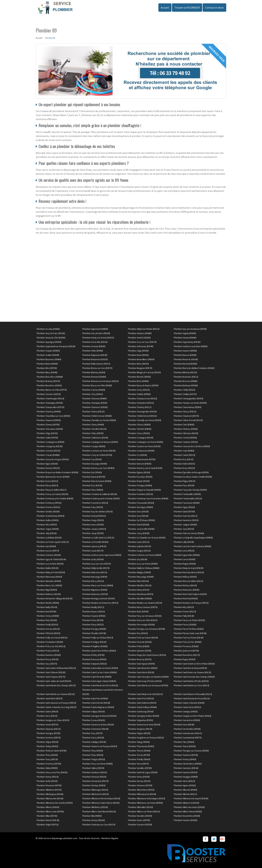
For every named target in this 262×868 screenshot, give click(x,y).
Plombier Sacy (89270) (47, 664)
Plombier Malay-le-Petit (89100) (51, 572)
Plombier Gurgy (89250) (93, 520)
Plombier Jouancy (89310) (94, 529)
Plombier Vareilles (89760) (140, 768)
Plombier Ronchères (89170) (187, 655)
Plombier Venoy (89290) (139, 777)
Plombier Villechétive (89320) (141, 790)
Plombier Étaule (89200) (139, 481)
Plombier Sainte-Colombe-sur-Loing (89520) (56, 707)
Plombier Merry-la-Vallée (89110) (188, 581)
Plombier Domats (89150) (48, 468)
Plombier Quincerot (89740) (186, 651)
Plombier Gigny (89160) (184, 507)
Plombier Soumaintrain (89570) (188, 738)
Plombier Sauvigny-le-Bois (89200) (144, 716)
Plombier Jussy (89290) (139, 533)
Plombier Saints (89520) (47, 711)
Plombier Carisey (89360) (94, 390)
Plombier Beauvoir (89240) (186, 359)
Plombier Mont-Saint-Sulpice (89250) (190, 594)
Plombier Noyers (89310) (94, 611)
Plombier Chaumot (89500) (49, 420)
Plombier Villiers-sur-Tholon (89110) (144, 811)
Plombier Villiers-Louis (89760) (50, 811)
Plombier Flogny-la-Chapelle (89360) (144, 490)
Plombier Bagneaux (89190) (95, 355)
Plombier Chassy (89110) (185, 412)
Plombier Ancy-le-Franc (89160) (51, 333)
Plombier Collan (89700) (47, 438)
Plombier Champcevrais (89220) (143, 398)
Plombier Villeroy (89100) (48, 807)
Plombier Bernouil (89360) (185, 364)
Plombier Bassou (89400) (185, 355)
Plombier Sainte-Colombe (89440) (189, 703)
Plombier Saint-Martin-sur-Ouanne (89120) (56, 694)
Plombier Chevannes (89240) (50, 429)
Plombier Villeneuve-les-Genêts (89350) (55, 803)
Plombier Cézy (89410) (93, 394)
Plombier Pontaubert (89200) (50, 642)
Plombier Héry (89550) (47, 525)
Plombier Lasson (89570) (48, 551)
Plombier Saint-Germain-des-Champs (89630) (194, 677)
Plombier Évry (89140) (92, 485)
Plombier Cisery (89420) (139, 433)
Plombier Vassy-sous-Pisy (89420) (52, 772)
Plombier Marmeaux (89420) (49, 577)
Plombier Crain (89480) (184, 451)
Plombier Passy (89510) (93, 625)
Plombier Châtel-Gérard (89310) (142, 416)
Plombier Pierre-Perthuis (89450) (189, 629)
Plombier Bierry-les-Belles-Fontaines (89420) (194, 368)
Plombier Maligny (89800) (139, 572)
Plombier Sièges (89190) (139, 733)
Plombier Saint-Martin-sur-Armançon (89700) (148, 685)
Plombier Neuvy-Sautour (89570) (143, 607)
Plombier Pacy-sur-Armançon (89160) (145, 616)
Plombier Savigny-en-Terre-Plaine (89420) (192, 716)
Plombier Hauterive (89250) (186, 520)
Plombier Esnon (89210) (47, 481)
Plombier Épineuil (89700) (94, 477)
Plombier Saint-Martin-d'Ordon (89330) (191, 681)
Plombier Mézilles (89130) (140, 585)
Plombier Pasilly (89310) (47, 625)
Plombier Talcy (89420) (184, 742)
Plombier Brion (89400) (138, 381)
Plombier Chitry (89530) (93, 433)
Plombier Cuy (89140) (92, 459)
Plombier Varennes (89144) (186, 768)
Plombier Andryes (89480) (140, 333)
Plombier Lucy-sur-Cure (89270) (97, 564)
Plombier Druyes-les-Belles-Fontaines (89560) (57, 472)
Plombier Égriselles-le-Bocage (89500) (191, 472)
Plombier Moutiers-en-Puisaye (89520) (191, 603)
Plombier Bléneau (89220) (185, 372)
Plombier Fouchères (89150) (95, 503)
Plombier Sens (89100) (184, 725)
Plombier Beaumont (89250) (95, 359)
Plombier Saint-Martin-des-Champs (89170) (56, 685)
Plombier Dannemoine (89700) (142, 459)
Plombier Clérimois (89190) (186, 433)
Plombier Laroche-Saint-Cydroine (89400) (192, 546)
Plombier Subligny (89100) (94, 742)
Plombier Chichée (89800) (140, 429)
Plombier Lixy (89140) (138, 559)
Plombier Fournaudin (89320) (141, 503)
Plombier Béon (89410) (138, 364)
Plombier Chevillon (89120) (94, 429)
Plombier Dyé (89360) (92, 472)
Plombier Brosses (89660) (186, 381)
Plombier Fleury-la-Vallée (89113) (51, 490)
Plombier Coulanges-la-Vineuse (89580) (100, 442)
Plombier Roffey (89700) (93, 655)
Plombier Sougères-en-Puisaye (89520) (146, 738)
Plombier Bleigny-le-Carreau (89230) (144, 372)
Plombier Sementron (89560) (187, 720)
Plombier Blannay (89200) (94, 372)
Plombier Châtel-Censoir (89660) (97, 416)
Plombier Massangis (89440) (141, 577)
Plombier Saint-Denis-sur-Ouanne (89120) (192, 672)
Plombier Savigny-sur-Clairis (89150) (53, 720)
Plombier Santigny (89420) (186, 711)
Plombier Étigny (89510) (185, 481)
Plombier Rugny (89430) (185, 659)
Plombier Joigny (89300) (48, 529)
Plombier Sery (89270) (92, 733)
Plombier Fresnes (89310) (48, 507)
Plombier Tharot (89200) (185, 746)
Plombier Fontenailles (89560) (187, 494)
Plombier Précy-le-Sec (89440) (188, 642)
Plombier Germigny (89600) (140, 507)
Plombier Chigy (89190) (47, 433)
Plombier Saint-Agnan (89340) (141, 664)
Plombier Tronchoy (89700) (49, 764)
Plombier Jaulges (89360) (185, 525)
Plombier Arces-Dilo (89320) (95, 342)
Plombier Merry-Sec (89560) (49, 585)
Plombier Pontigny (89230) (94, 642)
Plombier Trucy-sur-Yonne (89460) (97, 764)
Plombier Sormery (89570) (49, 738)
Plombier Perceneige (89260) (141, 625)
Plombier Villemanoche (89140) (142, 794)
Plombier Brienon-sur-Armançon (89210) (101, 381)
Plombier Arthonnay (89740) (141, 346)
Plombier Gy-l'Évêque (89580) (141, 520)
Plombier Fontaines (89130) (140, 494)
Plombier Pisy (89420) (138, 633)
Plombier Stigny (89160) (47, 742)
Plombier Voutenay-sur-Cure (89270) (99, 825)
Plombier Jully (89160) (47, 533)
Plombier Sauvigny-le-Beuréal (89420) (99, 716)
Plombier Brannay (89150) (48, 381)
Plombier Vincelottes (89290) (187, 816)
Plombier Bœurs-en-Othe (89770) (52, 390)
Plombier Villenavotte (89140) (50, 798)
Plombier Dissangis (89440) (95, 464)
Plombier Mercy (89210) (93, 581)
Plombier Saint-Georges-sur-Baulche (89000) (148, 677)
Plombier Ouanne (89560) (94, 616)
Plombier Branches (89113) (186, 377)
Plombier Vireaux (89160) (94, 820)
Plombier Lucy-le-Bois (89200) (50, 564)
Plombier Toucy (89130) (47, 759)
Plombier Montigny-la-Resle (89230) (99, 598)
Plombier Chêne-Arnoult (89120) (188, 420)
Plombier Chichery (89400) (186, 429)
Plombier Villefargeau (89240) (50, 794)
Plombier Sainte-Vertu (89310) (187, 707)
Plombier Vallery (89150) (93, 768)
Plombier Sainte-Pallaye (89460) (142, 707)
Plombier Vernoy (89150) (139, 781)
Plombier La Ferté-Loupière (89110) (53, 542)
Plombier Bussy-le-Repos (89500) (143, 385)
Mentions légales (110, 838)
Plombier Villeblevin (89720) (49, 790)
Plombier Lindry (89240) (93, 559)
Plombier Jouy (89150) (184, 529)
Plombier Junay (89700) (93, 533)
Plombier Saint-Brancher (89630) (143, 668)
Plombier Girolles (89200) (48, 512)
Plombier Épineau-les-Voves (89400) (53, 477)
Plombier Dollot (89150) (184, 464)
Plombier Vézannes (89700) (49, 785)
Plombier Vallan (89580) (47, 768)
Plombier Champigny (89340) (50, 403)
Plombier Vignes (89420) (185, 785)
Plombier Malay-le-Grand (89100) (189, 568)
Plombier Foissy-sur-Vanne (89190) (52, 494)
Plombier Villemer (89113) (185, 794)
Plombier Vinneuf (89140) (48, 820)
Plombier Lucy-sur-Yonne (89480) (143, 564)
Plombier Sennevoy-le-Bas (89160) (98, 725)
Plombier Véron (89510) (184, 781)
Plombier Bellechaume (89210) (96, 364)
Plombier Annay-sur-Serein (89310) (98, 338)
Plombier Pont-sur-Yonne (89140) (189, 638)
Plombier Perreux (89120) (48, 629)
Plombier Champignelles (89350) (188, 398)
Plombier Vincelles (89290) (140, 816)
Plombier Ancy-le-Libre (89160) (96, 333)
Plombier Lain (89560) (46, 546)
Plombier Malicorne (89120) (95, 572)
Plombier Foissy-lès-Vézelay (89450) (190, 490)
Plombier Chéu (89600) (184, 425)
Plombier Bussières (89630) (49, 385)
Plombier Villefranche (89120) (96, 794)
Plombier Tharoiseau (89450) (141, 746)
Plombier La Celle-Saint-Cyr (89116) (98, 538)
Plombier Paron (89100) (93, 620)
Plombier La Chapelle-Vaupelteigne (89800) (193, 538)
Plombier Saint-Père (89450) (95, 698)
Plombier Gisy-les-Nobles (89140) (97, 512)
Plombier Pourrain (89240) (140, 642)
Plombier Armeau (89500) (94, 346)
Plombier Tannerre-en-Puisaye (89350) (100, 746)
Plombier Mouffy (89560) (48, 603)
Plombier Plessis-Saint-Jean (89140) (190, 633)
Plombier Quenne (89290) (140, 651)
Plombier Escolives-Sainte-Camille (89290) (193, 477)
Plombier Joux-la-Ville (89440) (141, 529)
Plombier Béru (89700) (47, 368)
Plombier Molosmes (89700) (95, 594)
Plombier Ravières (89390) (49, 655)
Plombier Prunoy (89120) (48, 651)
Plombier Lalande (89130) (139, 546)
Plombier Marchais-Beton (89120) (189, 572)
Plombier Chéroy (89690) (139, 425)
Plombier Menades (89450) (49, 581)
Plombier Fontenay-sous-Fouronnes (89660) (148, 498)
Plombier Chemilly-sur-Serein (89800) (99, 420)
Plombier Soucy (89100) (93, 738)
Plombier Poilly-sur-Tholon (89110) (98, 638)
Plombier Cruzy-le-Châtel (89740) (97, 455)
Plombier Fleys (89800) (93, 490)
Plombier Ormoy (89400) (48, 616)
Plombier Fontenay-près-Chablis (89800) (55, 498)
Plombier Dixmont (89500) (140, 464)
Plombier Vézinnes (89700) (140, 785)
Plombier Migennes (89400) (95, 590)
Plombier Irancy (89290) (93, 525)
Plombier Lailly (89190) (184, 542)
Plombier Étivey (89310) (47, 485)
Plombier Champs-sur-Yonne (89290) (190, 403)
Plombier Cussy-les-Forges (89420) (53, 459)
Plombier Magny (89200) (185, 564)
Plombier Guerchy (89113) (186, 516)
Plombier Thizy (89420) (93, 751)
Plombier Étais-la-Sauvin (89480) (97, 481)
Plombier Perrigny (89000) (94, 629)
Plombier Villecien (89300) (185, 790)
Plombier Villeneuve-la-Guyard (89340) (191, 798)
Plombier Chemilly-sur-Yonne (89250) (145, 420)
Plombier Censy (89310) (139, 390)
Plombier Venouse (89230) (94, 777)
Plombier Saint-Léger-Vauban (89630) (99, 681)
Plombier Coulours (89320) (186, 442)
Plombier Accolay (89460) (48, 329)
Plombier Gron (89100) (138, 516)
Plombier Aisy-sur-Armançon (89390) (190, 329)
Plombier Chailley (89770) (185, 394)
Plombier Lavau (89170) (93, 551)
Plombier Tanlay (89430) (47, 746)
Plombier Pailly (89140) (184, 616)
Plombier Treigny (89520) (94, 759)
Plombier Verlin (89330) (47, 781)
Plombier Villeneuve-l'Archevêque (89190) (101, 798)
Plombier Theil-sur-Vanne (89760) (51, 751)
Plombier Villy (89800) (92, 816)
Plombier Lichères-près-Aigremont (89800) (102, 555)
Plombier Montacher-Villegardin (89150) (54, 598)
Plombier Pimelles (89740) (94, 633)
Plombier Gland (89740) (184, 512)
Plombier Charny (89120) (93, 412)
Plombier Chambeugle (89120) (50, 398)
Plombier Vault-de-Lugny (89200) (143, 772)
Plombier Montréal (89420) (186, 598)
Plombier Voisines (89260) (186, 820)
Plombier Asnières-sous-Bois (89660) (191, 346)
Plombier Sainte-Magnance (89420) (98, 707)
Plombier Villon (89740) (47, 816)
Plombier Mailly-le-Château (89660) (144, 568)
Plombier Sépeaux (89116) (49, 729)
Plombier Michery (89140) (185, 585)
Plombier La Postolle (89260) (95, 542)
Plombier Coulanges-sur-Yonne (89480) (146, 442)
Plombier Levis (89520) (184, 551)
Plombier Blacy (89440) (47, 372)
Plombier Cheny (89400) (93, 425)
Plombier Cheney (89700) (48, 425)
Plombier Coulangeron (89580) (50, 442)
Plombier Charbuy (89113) (140, 407)
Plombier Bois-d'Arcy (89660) (50, 377)
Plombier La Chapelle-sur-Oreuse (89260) (147, 538)
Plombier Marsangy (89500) (95, 577)
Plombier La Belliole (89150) (49, 538)
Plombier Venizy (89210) (48, 777)
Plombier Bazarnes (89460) (49, 359)
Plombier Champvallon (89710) (50, 407)
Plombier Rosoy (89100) (47, 659)
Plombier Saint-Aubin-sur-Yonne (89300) (100, 668)
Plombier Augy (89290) (138, 351)
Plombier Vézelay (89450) (94, 785)
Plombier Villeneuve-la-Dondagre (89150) (147, 798)
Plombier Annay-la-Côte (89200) (51, 338)
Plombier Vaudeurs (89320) (95, 772)
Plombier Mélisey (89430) (185, 577)
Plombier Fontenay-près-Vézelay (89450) (101, 498)
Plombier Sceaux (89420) (94, 720)
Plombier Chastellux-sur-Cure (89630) (53, 416)
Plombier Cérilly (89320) (184, 390)
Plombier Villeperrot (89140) (186, 803)
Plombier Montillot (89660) (140, 598)
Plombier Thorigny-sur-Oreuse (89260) (191, 751)
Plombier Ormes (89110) (185, 611)
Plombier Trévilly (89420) (139, 759)
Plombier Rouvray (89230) (140, 659)
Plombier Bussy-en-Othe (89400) (97, 385)
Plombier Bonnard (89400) (94, 377)
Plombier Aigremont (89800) (95, 329)
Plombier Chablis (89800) (139, 394)
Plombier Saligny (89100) (94, 711)
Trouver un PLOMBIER (187, 8)
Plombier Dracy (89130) (184, 468)
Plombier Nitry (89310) (184, 607)
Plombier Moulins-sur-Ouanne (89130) (145, 603)
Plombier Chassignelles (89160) (142, 412)
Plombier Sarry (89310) (47, 716)
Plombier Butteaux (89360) (186, 385)
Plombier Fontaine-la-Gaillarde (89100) (100, 494)
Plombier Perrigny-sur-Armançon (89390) (146, 629)
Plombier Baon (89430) (138, 355)
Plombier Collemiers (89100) (95, 438)
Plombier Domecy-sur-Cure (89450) (98, 468)
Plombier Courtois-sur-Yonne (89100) (99, 451)
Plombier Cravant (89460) (48, 455)
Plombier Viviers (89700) (139, 820)
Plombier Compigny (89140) (141, 438)
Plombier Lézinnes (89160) (49, 555)
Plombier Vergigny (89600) (186, 777)
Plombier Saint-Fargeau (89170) (51, 677)
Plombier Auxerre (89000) (185, 351)
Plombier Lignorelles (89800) (187, 555)
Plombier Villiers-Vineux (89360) (188, 811)
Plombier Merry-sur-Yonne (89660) (98, 585)
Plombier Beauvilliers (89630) (141, 359)
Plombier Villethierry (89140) (95, 807)
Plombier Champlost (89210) (141, 403)
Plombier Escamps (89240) (140, 477)
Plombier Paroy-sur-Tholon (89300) (189, 620)
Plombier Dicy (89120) (184, 459)
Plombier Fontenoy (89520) (49, 503)
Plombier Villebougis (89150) (95, 790)
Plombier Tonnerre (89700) (186, 755)
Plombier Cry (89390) (137, 455)
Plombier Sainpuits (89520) (94, 664)
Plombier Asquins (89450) (48, 351)
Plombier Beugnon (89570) (140, 368)
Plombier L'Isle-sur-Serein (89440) (189, 533)
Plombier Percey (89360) (185, 625)
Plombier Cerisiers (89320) (49, 394)
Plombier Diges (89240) (47, 464)
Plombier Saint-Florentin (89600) (97, 677)
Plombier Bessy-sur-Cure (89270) (97, 368)
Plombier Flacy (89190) (184, 485)
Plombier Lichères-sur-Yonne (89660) (145, 555)
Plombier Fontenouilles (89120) (188, 498)
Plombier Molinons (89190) (49, 594)
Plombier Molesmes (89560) (187, 590)
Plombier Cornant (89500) (185, 438)
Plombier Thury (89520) (93, 755)
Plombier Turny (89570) (138, 764)
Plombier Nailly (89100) (47, 607)
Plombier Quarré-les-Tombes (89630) (99, 651)
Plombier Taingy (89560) (139, 742)
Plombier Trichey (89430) (185, 759)
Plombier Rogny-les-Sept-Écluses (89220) (147, 655)
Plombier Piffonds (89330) (48, 633)
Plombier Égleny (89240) (139, 472)
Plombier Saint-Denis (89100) (141, 672)
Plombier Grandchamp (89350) (50, 516)
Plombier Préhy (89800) (139, 646)
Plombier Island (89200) (139, 525)
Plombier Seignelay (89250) (140, 720)
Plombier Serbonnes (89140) (95, 729)
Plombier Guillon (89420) (48, 520)
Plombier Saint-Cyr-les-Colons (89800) (100, 672)
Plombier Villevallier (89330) (140, 807)
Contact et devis (214, 8)
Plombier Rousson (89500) (94, 659)
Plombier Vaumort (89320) (186, 772)
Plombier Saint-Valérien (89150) (142, 703)
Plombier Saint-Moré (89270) (50, 698)
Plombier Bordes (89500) (139, 377)
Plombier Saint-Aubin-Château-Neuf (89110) (56, 668)
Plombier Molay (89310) (139, 590)
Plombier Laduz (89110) (139, 542)
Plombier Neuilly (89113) (93, 607)
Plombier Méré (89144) (138, 581)
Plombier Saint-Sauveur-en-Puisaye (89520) (56, 703)
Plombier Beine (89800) (47, 364)
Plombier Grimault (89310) (94, 516)
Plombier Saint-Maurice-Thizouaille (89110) (193, 694)
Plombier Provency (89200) (186, 646)
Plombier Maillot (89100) (47, 568)
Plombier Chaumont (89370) (186, 416)
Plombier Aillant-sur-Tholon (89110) (144, 329)
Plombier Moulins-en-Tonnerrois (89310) (100, 603)
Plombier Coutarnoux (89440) (141, 451)
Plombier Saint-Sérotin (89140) (96, 703)
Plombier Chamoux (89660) (94, 398)
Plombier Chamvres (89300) (95, 407)
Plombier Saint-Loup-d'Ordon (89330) (145, 681)
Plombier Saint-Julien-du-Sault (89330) (54, 681)
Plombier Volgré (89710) (48, 825)
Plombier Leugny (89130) (139, 551)
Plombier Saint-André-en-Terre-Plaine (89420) (194, 664)
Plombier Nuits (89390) (138, 611)
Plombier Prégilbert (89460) (95, 646)
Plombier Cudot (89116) (184, 455)
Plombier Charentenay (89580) (188, 407)
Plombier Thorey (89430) (139, 751)
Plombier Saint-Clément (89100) (51, 672)
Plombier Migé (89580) (47, 590)
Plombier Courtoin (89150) (48, 451)
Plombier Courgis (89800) (94, 446)
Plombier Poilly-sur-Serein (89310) (52, 638)
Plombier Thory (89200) (47, 755)
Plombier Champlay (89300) (95, 403)
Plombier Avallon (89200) (48, 355)
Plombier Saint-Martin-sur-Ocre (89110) (191, 685)
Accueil (165, 8)
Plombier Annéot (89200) (139, 338)
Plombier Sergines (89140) (140, 729)
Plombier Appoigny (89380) (49, 342)
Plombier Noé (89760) (46, 611)
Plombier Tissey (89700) (139, 755)
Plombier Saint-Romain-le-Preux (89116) (192, 698)
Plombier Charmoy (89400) (49, 412)
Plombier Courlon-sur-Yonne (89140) (144, 446)
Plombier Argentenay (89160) (187, 342)
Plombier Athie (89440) (93, 351)
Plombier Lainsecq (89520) (94, 546)
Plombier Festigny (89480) (140, 485)
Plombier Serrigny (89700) (48, 733)
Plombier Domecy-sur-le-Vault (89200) (145, 468)
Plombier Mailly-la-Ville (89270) (96, 568)
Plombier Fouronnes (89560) (187, 503)
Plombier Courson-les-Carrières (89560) (192, 446)
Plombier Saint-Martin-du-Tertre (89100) (100, 685)
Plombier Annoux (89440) (185, 338)
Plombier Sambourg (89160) (141, 711)
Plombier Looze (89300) (185, 559)
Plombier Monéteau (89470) (141, 594)
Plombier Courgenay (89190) (50, 446)
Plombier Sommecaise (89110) (188, 733)
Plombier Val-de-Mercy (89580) (188, 764)
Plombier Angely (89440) (185, 333)
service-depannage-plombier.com (60, 838)
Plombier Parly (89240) (47, 620)
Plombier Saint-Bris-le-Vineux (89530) (190, 668)
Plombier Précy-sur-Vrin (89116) (51, 646)
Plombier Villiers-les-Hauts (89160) (189, 807)
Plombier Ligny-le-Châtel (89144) (51, 559)
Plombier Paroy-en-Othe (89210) (143, 620)
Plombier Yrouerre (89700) (140, 825)
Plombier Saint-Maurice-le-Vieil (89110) (145, 694)
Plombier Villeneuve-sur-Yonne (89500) (145, 803)
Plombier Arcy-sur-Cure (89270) (142, 342)
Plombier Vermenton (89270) (95, 781)
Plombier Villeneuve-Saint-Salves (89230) (101, 803)
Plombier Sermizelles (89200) (187, 729)
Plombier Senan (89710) (47, 725)
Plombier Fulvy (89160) (93, 507)
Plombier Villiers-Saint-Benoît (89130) (99, 811)
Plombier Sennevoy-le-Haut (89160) (144, 725)
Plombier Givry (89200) (138, 512)
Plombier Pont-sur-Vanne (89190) (143, 638)
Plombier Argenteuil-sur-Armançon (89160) (56, 346)
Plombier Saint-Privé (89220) (141, 698)
